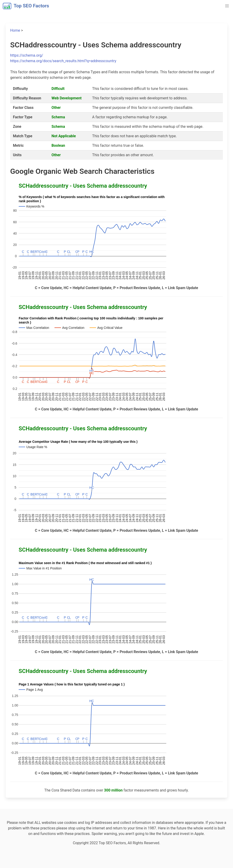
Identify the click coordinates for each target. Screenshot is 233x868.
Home (15, 30)
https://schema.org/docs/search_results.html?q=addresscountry (63, 61)
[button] (227, 6)
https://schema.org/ (27, 55)
